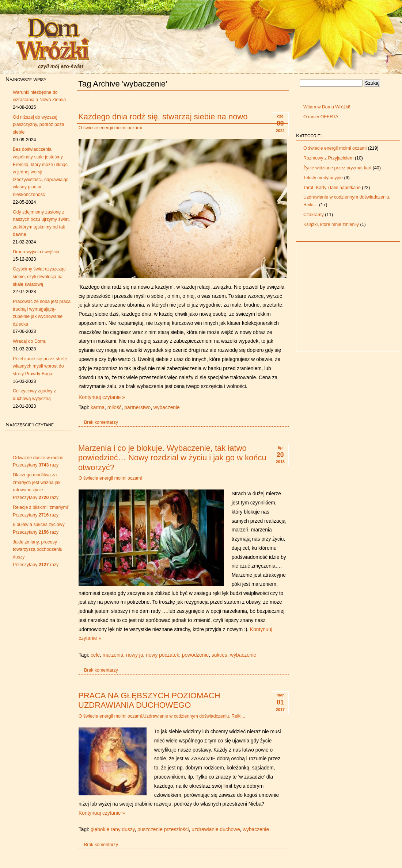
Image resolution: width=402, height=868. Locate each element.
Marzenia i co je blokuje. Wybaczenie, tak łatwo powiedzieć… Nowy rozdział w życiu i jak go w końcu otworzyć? (172, 458)
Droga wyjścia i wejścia (36, 252)
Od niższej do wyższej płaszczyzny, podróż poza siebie (39, 125)
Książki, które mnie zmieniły (331, 224)
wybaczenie (167, 408)
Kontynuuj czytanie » (102, 397)
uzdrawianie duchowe (216, 829)
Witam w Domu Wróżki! (327, 107)
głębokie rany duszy (113, 829)
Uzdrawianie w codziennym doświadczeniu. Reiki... (194, 716)
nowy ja (135, 655)
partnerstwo (137, 408)
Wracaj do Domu (30, 341)
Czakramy (314, 215)
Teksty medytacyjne (323, 178)
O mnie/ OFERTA (321, 117)
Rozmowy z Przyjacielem (329, 158)
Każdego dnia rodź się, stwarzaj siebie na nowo (163, 117)
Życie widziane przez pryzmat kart (337, 168)
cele (95, 655)
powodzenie (195, 655)
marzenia (113, 655)
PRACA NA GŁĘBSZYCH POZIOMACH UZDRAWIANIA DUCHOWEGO (149, 700)
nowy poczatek (162, 655)
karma (98, 408)
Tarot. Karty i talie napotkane (332, 188)
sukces (219, 655)
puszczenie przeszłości (163, 829)
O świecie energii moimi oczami (110, 128)
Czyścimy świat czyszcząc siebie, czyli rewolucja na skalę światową (39, 276)
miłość (115, 408)
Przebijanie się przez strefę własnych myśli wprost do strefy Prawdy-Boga (40, 366)
